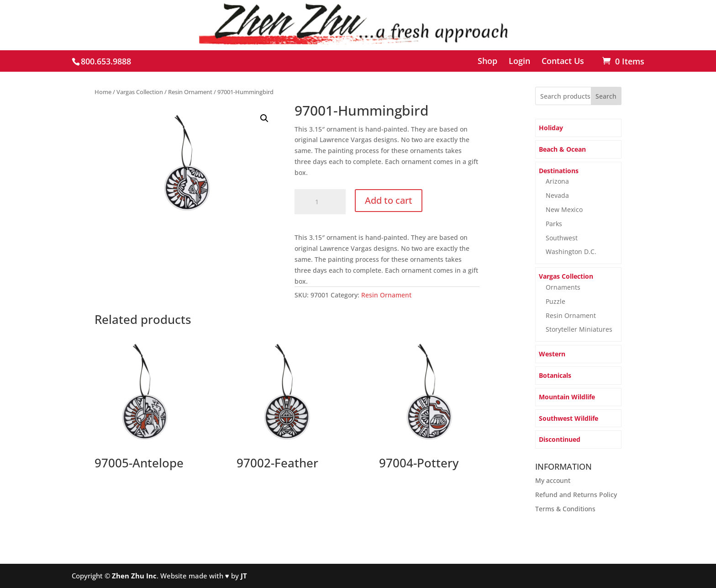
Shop (487, 61)
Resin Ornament (190, 92)
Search (606, 96)
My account (553, 480)
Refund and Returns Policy (576, 495)
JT (244, 576)
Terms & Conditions (565, 509)
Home (103, 92)
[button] (264, 118)
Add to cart (389, 200)
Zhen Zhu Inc (134, 576)
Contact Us (563, 61)
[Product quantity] (320, 202)
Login (519, 61)
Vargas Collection (140, 92)
